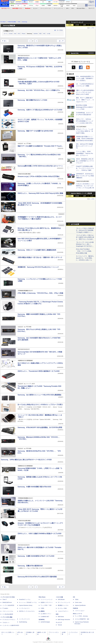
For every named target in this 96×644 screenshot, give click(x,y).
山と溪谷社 (42, 611)
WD (44, 34)
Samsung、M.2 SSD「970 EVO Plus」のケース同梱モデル (39, 90)
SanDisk (36, 34)
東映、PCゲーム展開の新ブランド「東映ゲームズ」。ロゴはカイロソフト (85, 100)
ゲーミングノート (59, 8)
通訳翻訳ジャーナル (63, 605)
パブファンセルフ (80, 611)
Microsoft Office (81, 8)
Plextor (24, 34)
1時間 (70, 25)
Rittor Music (42, 597)
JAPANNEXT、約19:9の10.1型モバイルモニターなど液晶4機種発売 (85, 176)
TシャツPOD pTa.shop (81, 616)
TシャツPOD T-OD (46, 605)
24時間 (77, 25)
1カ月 (92, 25)
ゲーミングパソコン (46, 8)
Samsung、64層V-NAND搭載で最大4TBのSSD (34, 487)
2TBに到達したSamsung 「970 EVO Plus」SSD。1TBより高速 (40, 293)
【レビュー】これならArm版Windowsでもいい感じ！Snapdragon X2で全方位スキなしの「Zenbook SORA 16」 (85, 246)
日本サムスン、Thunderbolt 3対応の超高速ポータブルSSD (39, 371)
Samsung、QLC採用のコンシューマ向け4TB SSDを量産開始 (39, 395)
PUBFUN (75, 608)
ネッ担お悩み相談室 (8, 614)
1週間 (84, 25)
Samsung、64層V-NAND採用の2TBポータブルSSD (36, 556)
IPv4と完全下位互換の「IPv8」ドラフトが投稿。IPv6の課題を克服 (84, 251)
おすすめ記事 (75, 224)
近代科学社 (42, 620)
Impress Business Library (26, 605)
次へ (62, 41)
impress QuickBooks (80, 605)
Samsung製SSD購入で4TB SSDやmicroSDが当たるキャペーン (40, 166)
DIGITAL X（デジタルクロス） (27, 611)
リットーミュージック (47, 600)
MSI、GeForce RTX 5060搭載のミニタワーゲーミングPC (85, 146)
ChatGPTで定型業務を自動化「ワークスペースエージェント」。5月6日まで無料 (85, 168)
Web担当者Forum (7, 602)
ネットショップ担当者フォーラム (28, 602)
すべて (6, 34)
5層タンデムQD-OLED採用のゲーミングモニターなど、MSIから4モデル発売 (85, 92)
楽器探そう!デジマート (47, 602)
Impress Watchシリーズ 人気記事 (81, 193)
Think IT (5, 600)
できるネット (6, 622)
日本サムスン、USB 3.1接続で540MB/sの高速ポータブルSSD (39, 534)
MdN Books (61, 617)
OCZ (19, 34)
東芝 (40, 34)
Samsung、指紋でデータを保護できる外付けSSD (35, 131)
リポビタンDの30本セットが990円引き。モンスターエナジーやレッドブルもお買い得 (85, 186)
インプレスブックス (24, 619)
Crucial (11, 34)
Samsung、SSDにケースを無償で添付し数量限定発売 (37, 250)
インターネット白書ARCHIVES (11, 625)
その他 (48, 34)
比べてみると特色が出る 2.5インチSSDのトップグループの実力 (40, 405)
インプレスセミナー (24, 608)
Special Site (75, 53)
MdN (57, 614)
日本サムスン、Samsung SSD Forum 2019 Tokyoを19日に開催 (40, 193)
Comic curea (78, 602)
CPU (73, 8)
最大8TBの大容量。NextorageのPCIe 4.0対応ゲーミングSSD (85, 107)
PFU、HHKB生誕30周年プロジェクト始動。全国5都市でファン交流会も (85, 78)
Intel (15, 34)
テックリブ (59, 622)
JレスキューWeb (62, 608)
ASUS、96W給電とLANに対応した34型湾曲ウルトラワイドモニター (85, 161)
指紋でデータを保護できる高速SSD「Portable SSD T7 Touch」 (40, 146)
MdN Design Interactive (64, 620)
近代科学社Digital (45, 622)
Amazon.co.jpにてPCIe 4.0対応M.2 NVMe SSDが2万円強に (39, 176)
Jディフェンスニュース (64, 602)
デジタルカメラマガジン (9, 620)
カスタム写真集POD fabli (82, 619)
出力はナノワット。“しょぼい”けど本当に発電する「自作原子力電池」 (84, 131)
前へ (4, 41)
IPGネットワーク (78, 614)
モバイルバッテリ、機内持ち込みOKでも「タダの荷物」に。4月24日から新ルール (85, 258)
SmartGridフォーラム (25, 600)
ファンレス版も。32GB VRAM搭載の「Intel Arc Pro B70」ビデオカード (84, 153)
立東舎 (42, 608)
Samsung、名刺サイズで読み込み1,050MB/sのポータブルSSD (40, 110)
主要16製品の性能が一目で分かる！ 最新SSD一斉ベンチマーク (40, 257)
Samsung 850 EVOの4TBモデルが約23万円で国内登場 (37, 577)
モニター (35, 8)
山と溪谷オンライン (46, 614)
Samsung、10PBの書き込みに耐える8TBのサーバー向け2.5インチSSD (26, 460)
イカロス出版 (59, 597)
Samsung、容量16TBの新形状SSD (30, 566)
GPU (67, 8)
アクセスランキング (77, 22)
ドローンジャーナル (8, 611)
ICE (74, 597)
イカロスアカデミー (63, 611)
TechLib (60, 625)
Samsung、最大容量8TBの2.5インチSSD (32, 100)
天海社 (77, 600)
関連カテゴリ (9, 31)
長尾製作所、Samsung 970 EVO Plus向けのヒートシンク (38, 267)
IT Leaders (5, 608)
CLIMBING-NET (45, 617)
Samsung (29, 34)
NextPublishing (23, 622)
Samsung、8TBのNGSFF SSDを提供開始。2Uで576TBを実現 (40, 427)
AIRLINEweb (61, 600)
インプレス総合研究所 (8, 605)
